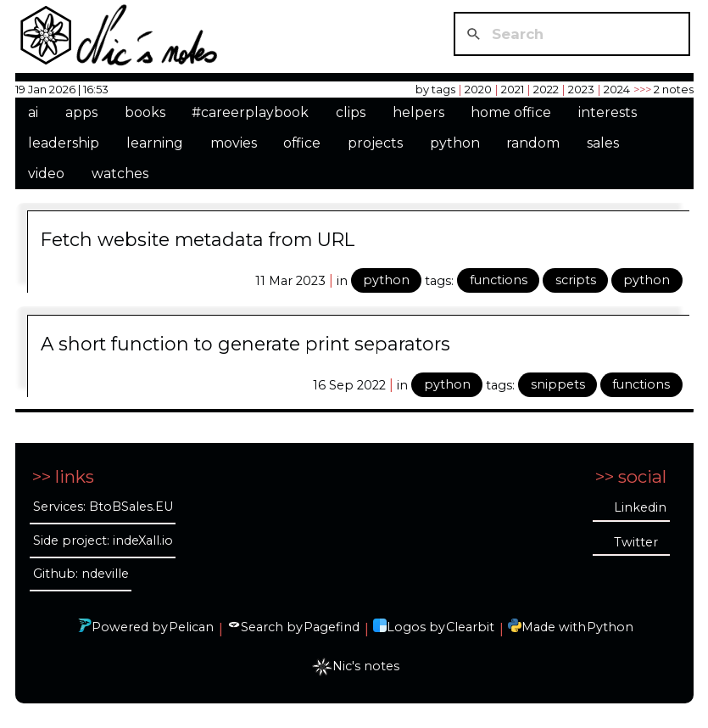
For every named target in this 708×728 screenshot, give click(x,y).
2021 (513, 89)
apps (81, 112)
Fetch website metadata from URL (198, 239)
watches (120, 174)
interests (608, 112)
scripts (576, 280)
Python (610, 627)
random (533, 143)
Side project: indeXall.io (103, 540)
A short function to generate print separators (245, 344)
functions (499, 280)
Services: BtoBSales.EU (103, 507)
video (46, 174)
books (145, 112)
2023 (581, 89)
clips (351, 112)
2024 (617, 89)
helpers (418, 112)
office (302, 143)
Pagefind (332, 627)
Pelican (191, 627)
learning (155, 143)
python (455, 143)
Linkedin (640, 507)
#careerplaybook (250, 112)
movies (234, 143)
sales (603, 143)
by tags (435, 89)
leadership (64, 143)
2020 (478, 89)
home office (511, 112)
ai (33, 112)
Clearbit (470, 627)
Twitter (636, 542)
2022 (546, 89)
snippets (558, 384)
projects (375, 143)
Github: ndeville (81, 574)
